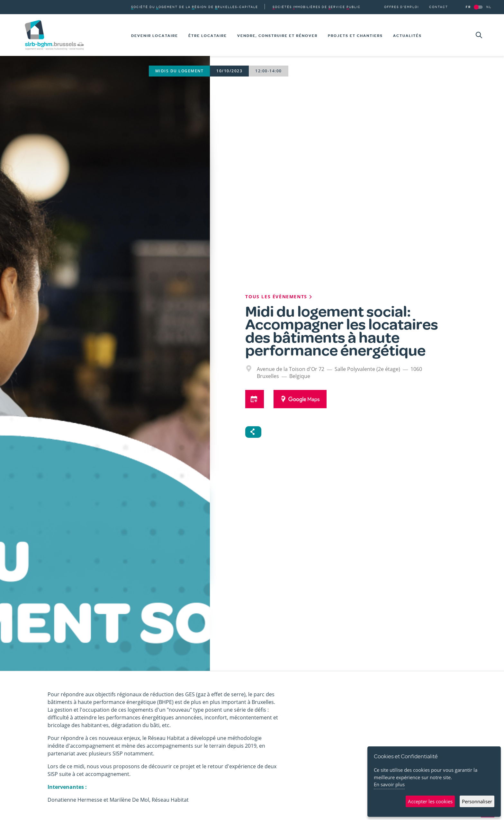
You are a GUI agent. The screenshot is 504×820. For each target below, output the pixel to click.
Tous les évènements (279, 297)
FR (468, 7)
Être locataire (208, 36)
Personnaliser (477, 801)
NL (489, 7)
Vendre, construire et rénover (277, 36)
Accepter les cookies (430, 801)
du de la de (195, 7)
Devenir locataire (155, 36)
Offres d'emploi (401, 7)
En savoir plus (389, 784)
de (317, 7)
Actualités (407, 36)
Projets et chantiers (355, 36)
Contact (439, 7)
